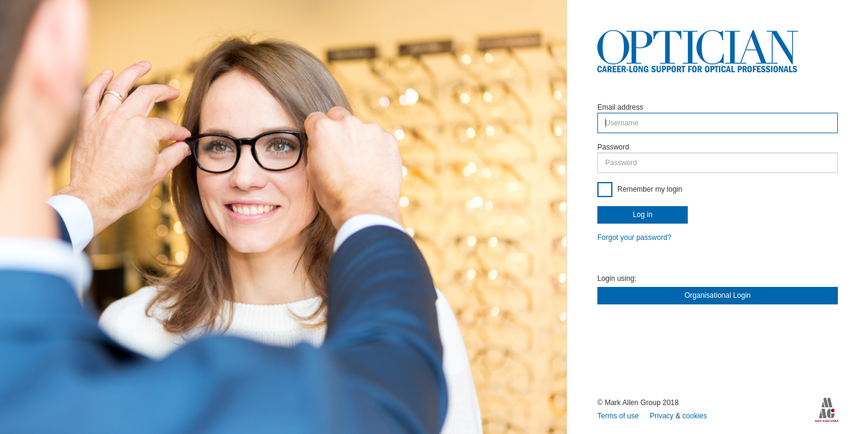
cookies (695, 416)
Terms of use (619, 416)
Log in (643, 215)
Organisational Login (717, 295)
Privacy (663, 416)
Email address (620, 107)
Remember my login (649, 189)
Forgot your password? (634, 237)
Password (613, 147)
